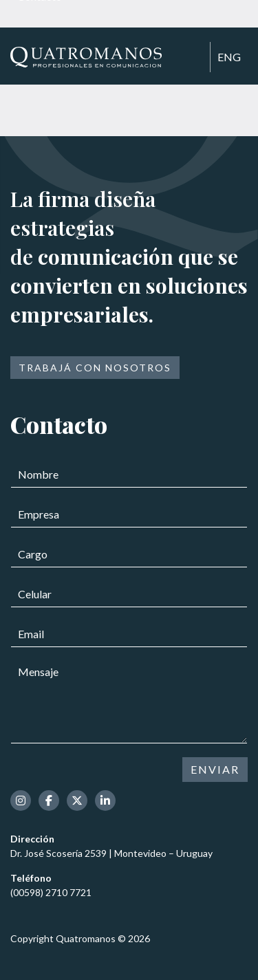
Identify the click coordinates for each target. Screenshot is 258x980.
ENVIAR (215, 769)
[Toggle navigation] (193, 58)
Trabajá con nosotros (95, 368)
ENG (229, 57)
